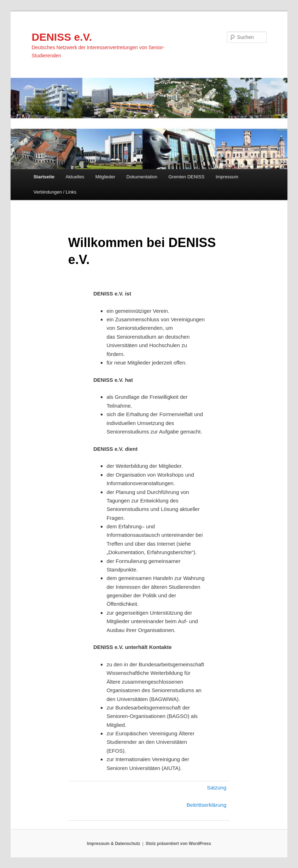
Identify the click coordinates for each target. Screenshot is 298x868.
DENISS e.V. (62, 37)
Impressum (227, 177)
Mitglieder (105, 177)
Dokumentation (142, 177)
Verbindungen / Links (55, 192)
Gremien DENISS (187, 177)
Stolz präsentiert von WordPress (178, 844)
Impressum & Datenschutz (114, 844)
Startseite (44, 177)
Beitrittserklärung (207, 805)
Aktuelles (75, 177)
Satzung (217, 787)
